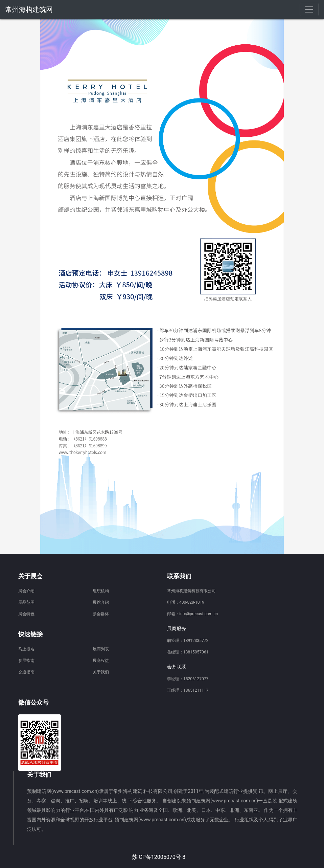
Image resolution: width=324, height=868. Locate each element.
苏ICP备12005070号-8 (159, 857)
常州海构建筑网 (29, 9)
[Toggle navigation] (309, 9)
